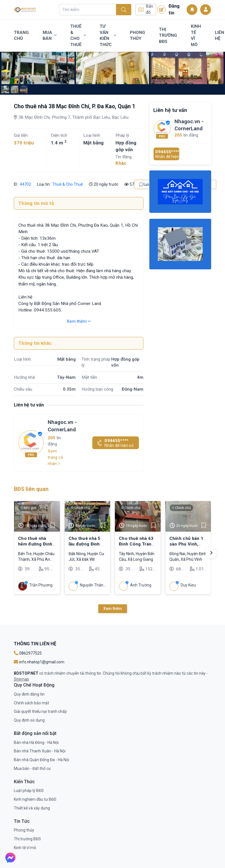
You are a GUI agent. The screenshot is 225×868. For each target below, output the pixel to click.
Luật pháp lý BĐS (29, 791)
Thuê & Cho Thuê (78, 35)
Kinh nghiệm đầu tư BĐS (35, 799)
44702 (25, 184)
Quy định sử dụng (29, 720)
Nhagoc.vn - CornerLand (62, 426)
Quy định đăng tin (29, 694)
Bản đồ (146, 9)
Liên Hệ (219, 36)
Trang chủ (21, 36)
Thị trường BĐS (168, 35)
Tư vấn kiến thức (108, 35)
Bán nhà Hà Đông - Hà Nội (36, 743)
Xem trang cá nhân (55, 457)
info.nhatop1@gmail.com (39, 662)
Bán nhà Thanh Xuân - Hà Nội (40, 751)
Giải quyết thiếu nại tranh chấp (40, 711)
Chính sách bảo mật (31, 703)
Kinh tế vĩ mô (196, 35)
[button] (211, 553)
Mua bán (50, 36)
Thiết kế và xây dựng (32, 808)
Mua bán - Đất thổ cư (32, 769)
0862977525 (28, 653)
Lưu (145, 184)
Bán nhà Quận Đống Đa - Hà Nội (41, 760)
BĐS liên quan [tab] (31, 489)
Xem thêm (79, 321)
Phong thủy (137, 36)
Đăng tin (168, 9)
